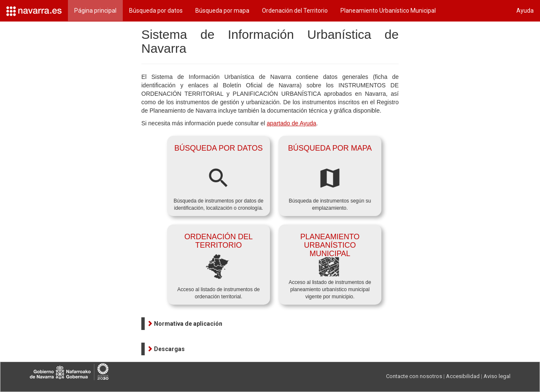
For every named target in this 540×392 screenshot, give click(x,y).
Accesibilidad (463, 376)
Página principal (95, 11)
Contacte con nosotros (414, 376)
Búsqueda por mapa (222, 11)
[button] (185, 324)
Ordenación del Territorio (295, 11)
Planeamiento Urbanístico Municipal (388, 11)
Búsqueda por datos (156, 11)
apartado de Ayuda (291, 123)
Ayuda (525, 11)
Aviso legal (497, 376)
